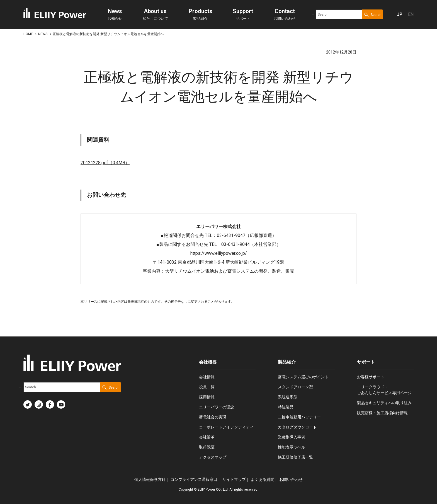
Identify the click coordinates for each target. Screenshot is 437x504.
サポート (243, 14)
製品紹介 (201, 14)
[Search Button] (373, 14)
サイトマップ (234, 479)
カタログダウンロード (297, 427)
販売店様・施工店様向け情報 (382, 413)
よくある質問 (263, 479)
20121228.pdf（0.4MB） (105, 163)
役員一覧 (207, 387)
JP (400, 14)
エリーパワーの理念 (217, 407)
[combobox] (339, 14)
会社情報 (207, 377)
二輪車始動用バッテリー (299, 417)
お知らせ (115, 14)
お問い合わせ (285, 14)
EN (411, 14)
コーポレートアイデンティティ (226, 427)
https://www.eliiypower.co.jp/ (219, 253)
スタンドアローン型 (295, 387)
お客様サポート (371, 377)
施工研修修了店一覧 (295, 457)
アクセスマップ (213, 457)
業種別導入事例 (292, 437)
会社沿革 (207, 437)
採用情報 (207, 397)
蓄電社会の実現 (213, 417)
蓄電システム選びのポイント (303, 377)
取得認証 (207, 447)
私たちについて (155, 14)
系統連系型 (288, 397)
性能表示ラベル (292, 447)
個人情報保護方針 (150, 479)
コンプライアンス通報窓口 (194, 479)
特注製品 (286, 407)
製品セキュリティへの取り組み (384, 403)
